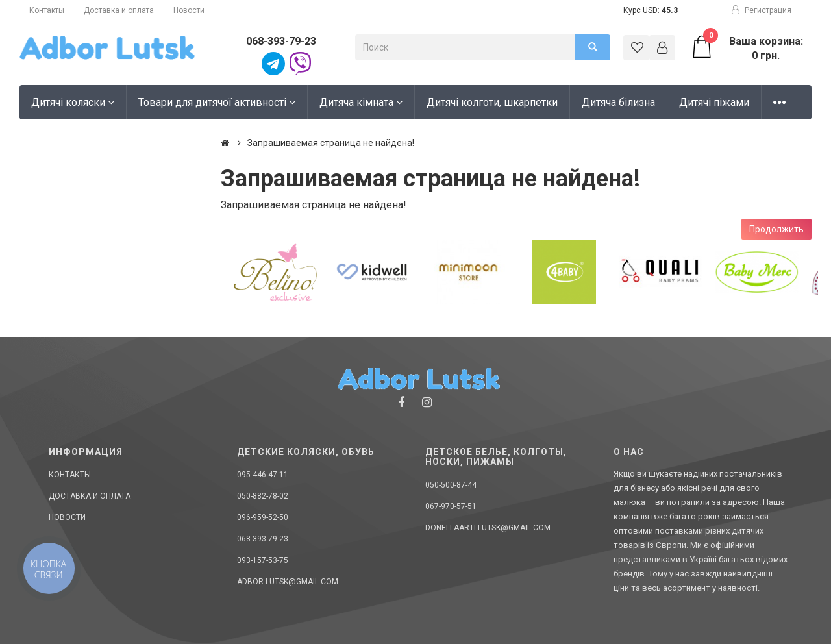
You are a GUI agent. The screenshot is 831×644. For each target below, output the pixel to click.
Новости (189, 10)
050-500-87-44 (451, 485)
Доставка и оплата (119, 10)
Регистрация (762, 10)
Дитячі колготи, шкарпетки (492, 102)
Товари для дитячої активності (217, 102)
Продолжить (776, 229)
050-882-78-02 (263, 496)
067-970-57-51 (451, 506)
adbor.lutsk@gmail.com (288, 582)
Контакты (47, 10)
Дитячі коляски (73, 102)
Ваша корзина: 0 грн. (746, 48)
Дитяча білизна (618, 102)
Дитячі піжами (714, 102)
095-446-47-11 (263, 475)
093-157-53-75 (263, 560)
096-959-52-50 (263, 517)
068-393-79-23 (281, 41)
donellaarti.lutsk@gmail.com (488, 528)
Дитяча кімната (361, 102)
